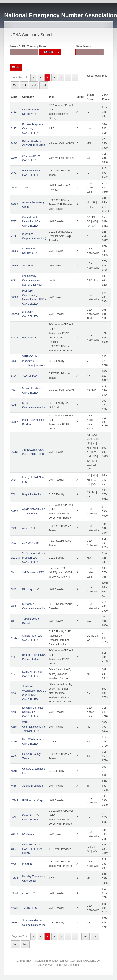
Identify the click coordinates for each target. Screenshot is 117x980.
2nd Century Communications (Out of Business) (32, 280)
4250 (14, 727)
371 (13, 494)
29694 (14, 266)
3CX (13, 543)
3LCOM (15, 558)
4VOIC (15, 908)
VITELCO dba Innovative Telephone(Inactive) (33, 361)
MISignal (27, 864)
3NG (14, 589)
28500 (14, 251)
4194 (14, 674)
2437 (14, 129)
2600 (14, 188)
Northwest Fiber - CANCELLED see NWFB (32, 849)
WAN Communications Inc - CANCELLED (34, 727)
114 (24, 85)
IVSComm (28, 834)
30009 (14, 297)
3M (13, 572)
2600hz (26, 188)
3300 (14, 361)
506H (14, 923)
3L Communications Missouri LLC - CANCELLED (33, 558)
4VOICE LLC (30, 908)
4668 (14, 786)
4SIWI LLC (28, 893)
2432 (14, 112)
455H (14, 771)
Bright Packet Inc (32, 494)
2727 (14, 221)
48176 (14, 834)
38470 (14, 511)
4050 (14, 606)
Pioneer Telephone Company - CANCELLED (33, 129)
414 (13, 657)
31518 (14, 338)
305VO (15, 314)
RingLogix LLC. (31, 589)
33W (14, 390)
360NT (15, 452)
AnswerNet (28, 528)
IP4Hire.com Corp (32, 800)
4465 (14, 756)
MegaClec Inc (30, 338)
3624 (14, 480)
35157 (14, 422)
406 (13, 621)
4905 (14, 864)
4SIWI (14, 893)
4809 (14, 817)
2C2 (13, 280)
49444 (14, 878)
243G (14, 143)
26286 (14, 204)
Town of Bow (29, 376)
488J (14, 849)
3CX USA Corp (31, 543)
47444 (14, 800)
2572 (14, 173)
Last (44, 85)
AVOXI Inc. (28, 266)
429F (14, 742)
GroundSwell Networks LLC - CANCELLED (31, 222)
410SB (15, 638)
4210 (14, 712)
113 (15, 85)
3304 (14, 376)
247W (14, 158)
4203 (14, 693)
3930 (14, 528)
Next (34, 85)
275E (14, 236)
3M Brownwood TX (33, 572)
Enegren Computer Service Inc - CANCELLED (33, 712)
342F (14, 405)
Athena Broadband (33, 786)
